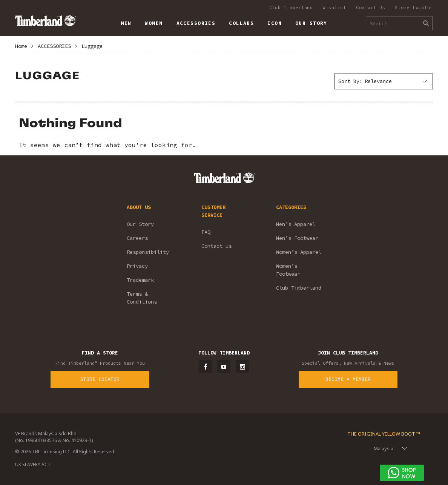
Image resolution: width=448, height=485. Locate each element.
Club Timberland (291, 7)
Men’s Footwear (297, 238)
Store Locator (414, 7)
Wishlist (334, 7)
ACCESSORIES (54, 46)
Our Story (140, 224)
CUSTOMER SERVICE (213, 211)
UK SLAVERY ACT (33, 464)
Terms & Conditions (142, 298)
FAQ (206, 232)
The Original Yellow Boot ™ (384, 434)
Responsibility (148, 252)
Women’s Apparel (299, 252)
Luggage (92, 46)
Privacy (137, 266)
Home (21, 46)
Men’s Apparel (296, 224)
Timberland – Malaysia (45, 21)
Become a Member (348, 379)
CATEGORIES (291, 207)
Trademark (140, 280)
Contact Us (371, 7)
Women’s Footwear (288, 270)
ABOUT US (139, 207)
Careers (137, 238)
